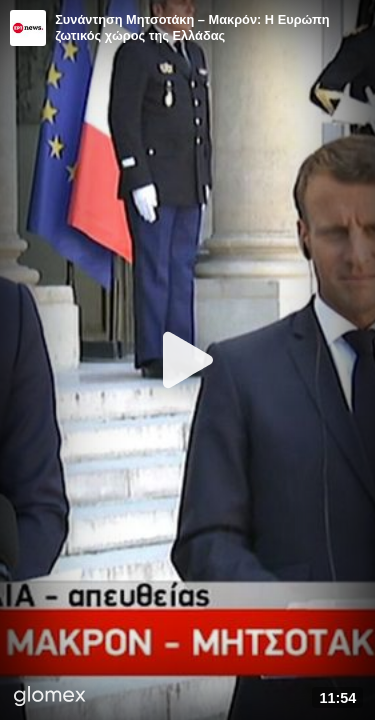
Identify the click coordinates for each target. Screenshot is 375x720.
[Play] (188, 360)
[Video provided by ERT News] (28, 28)
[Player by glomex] (50, 698)
